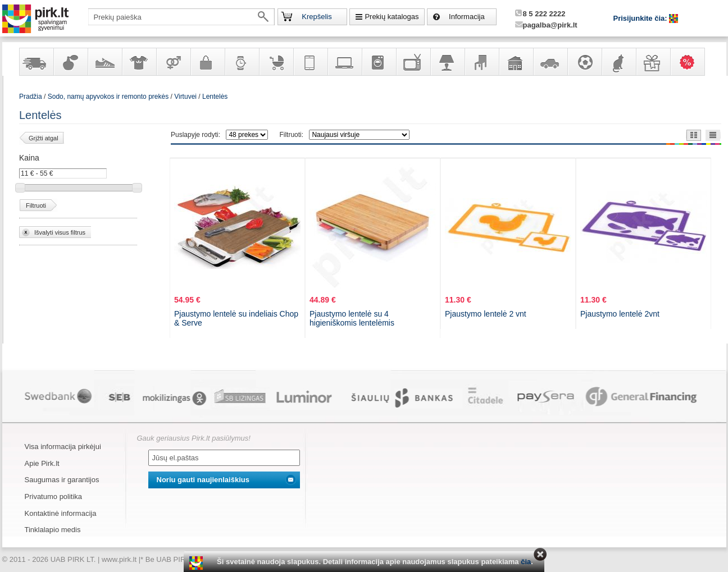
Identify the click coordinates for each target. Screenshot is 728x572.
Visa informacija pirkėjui (63, 447)
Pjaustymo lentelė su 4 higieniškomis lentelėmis (352, 318)
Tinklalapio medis (53, 530)
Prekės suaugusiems (173, 62)
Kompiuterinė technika (344, 62)
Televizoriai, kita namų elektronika (413, 62)
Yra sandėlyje (36, 62)
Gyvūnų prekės (618, 62)
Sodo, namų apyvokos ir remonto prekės (516, 62)
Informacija (467, 17)
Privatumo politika (54, 497)
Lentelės (215, 97)
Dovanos (653, 62)
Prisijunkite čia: (641, 18)
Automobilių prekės (550, 62)
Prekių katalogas (392, 17)
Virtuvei (185, 97)
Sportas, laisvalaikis (584, 62)
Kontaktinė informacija (61, 513)
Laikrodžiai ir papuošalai (242, 62)
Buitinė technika (379, 62)
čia (526, 562)
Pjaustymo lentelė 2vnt (620, 314)
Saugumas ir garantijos (62, 480)
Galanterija (207, 62)
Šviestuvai (447, 62)
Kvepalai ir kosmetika (70, 62)
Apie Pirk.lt (42, 463)
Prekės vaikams (276, 62)
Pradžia (31, 97)
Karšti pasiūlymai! (691, 62)
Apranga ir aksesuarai (139, 62)
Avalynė (104, 62)
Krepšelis (317, 17)
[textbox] (181, 17)
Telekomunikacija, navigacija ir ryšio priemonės (310, 62)
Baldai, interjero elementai (481, 62)
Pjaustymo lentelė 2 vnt (486, 314)
